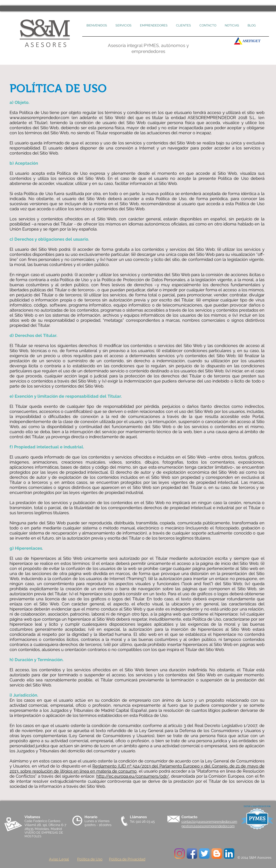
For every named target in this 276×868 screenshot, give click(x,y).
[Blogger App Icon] (217, 854)
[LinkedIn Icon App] (229, 854)
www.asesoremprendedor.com (39, 118)
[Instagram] (180, 854)
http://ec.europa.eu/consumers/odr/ (133, 776)
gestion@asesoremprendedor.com (208, 826)
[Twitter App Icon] (204, 854)
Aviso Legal (59, 859)
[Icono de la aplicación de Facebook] (192, 854)
